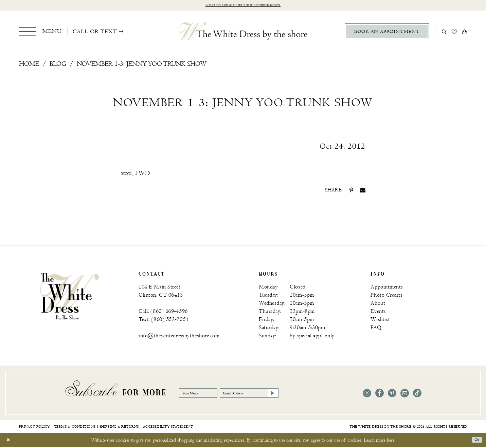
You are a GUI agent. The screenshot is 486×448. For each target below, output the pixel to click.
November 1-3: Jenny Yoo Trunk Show (142, 65)
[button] (41, 33)
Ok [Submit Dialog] (475, 441)
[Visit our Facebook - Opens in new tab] (380, 395)
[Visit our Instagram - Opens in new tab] (367, 395)
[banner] (69, 297)
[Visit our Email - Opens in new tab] (405, 395)
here (391, 441)
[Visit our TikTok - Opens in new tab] (417, 395)
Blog (58, 65)
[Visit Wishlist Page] (455, 33)
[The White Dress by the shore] (243, 33)
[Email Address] (278, 394)
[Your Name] (206, 394)
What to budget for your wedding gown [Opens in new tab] (243, 6)
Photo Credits (386, 296)
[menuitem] (41, 33)
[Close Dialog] (10, 441)
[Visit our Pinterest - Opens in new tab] (392, 395)
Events (378, 313)
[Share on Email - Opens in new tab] (363, 191)
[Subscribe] (313, 394)
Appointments (387, 288)
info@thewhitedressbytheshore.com (179, 337)
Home (29, 65)
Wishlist (380, 321)
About (378, 305)
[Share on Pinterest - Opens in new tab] (351, 191)
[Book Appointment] (387, 33)
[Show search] (444, 33)
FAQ (376, 329)
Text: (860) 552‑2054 (163, 321)
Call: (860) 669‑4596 (163, 313)
